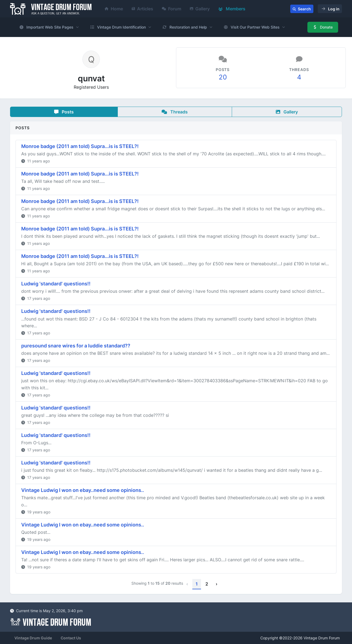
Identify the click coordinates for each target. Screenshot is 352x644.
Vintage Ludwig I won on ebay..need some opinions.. (83, 490)
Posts (64, 112)
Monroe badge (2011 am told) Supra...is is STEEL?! (80, 146)
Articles (142, 9)
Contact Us (71, 638)
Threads (175, 112)
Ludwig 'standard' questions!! (56, 284)
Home (114, 9)
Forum (172, 9)
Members (232, 9)
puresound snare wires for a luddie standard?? (76, 346)
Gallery (200, 9)
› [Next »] (217, 584)
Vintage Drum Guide (33, 638)
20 (223, 77)
